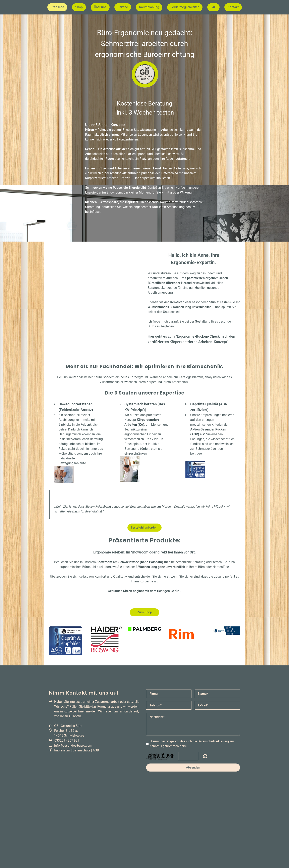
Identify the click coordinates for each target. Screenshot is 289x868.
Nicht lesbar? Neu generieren (205, 756)
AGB (96, 750)
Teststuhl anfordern (144, 527)
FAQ (213, 7)
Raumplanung (149, 7)
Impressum (62, 750)
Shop (79, 7)
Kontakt (233, 7)
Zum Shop (144, 612)
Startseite (57, 7)
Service (123, 7)
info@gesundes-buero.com (73, 746)
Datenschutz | (83, 750)
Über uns (100, 7)
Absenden (193, 767)
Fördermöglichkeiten (185, 7)
